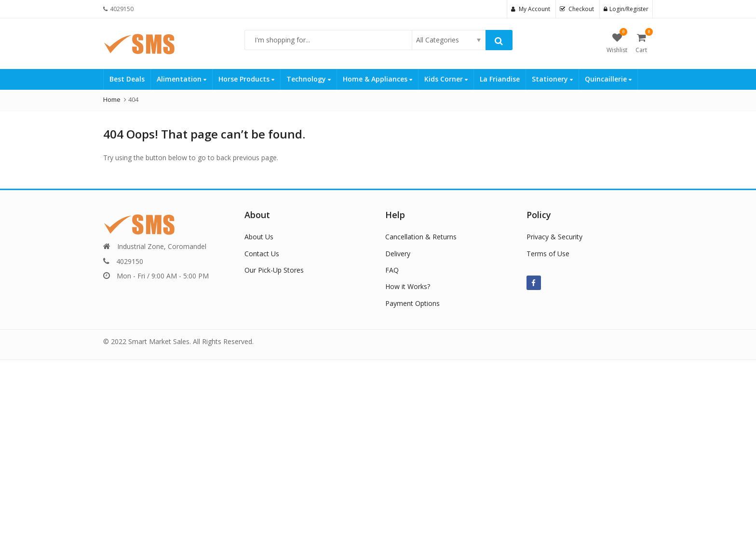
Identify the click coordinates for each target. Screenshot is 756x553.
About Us (259, 237)
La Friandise (500, 79)
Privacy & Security (554, 237)
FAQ (392, 270)
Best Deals (127, 79)
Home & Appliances (378, 79)
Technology (309, 79)
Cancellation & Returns (421, 237)
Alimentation (182, 79)
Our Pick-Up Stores (274, 270)
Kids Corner (446, 79)
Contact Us (262, 254)
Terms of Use (548, 254)
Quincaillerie (608, 79)
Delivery (398, 254)
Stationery (552, 79)
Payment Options (412, 303)
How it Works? (408, 286)
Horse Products (246, 79)
